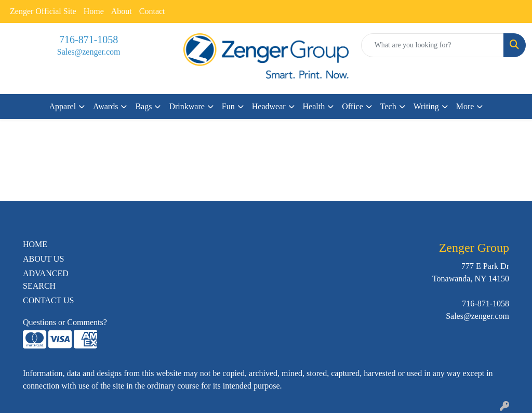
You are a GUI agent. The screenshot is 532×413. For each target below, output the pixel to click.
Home (94, 11)
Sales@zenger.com (89, 52)
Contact (152, 11)
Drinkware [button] (187, 106)
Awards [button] (105, 106)
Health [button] (314, 106)
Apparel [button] (63, 106)
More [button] (465, 106)
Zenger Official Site (43, 11)
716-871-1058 (89, 40)
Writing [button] (426, 106)
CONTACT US (48, 300)
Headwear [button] (269, 106)
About (122, 11)
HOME (35, 244)
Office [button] (353, 106)
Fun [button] (228, 106)
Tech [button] (388, 106)
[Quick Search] (433, 45)
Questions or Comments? (65, 322)
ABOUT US (43, 259)
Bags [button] (143, 106)
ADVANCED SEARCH (46, 280)
